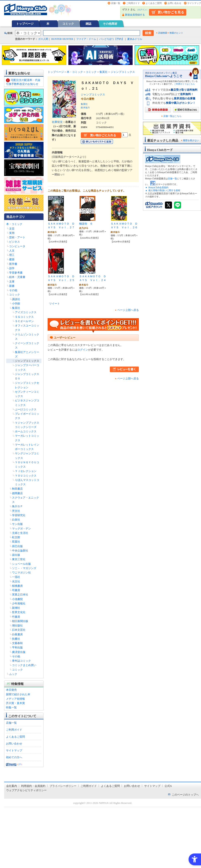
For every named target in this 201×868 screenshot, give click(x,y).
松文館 (16, 537)
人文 (12, 251)
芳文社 (16, 511)
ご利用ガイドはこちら (184, 84)
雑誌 (88, 24)
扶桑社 (16, 639)
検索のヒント (176, 33)
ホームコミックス (26, 431)
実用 (12, 233)
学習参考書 (16, 273)
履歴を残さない (191, 140)
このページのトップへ (185, 795)
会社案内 (12, 786)
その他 (13, 290)
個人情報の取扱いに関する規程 (164, 190)
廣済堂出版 (19, 652)
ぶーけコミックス (26, 409)
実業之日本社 (20, 595)
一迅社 (16, 577)
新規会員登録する (135, 15)
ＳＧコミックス (24, 317)
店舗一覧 (116, 3)
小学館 (16, 304)
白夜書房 (17, 634)
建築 (12, 259)
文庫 (12, 282)
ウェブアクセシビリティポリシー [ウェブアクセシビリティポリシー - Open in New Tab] (26, 790)
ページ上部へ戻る (128, 310)
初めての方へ (14, 757)
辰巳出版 (17, 546)
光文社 (16, 581)
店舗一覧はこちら (172, 116)
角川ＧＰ (17, 506)
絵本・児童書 (17, 277)
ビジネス (15, 242)
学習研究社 (19, 515)
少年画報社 (19, 603)
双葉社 (16, 542)
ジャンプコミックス (27, 361)
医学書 (13, 264)
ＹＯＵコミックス (26, 476)
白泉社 (16, 520)
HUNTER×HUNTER (62, 39)
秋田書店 (17, 489)
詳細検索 (163, 33)
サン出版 (17, 524)
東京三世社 (19, 559)
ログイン (142, 10)
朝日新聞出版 (20, 621)
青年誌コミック (21, 661)
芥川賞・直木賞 (15, 703)
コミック (68, 24)
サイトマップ (194, 3)
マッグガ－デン (21, 529)
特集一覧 (11, 707)
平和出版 (17, 647)
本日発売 (11, 690)
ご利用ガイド (133, 3)
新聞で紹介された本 (18, 694)
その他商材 (110, 24)
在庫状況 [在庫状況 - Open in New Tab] (57, 122)
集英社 (16, 308)
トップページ (25, 24)
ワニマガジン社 (21, 573)
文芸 (12, 229)
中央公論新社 (20, 551)
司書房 (16, 590)
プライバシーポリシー (63, 786)
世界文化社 (19, 612)
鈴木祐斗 (85, 108)
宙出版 (16, 555)
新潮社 (16, 608)
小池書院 (17, 599)
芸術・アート (17, 237)
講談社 (16, 299)
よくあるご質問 (154, 3)
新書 (12, 286)
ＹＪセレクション (26, 471)
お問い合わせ (174, 3)
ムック (13, 674)
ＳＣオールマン (24, 321)
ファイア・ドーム (86, 39)
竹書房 (16, 617)
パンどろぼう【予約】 (112, 39)
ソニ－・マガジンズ (24, 568)
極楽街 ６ (86, 224)
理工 (12, 255)
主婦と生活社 (20, 533)
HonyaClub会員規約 (158, 187)
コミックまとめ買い (24, 665)
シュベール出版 (21, 564)
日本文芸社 (19, 630)
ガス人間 (43, 39)
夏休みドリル (135, 39)
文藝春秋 (17, 643)
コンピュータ (17, 246)
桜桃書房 (17, 586)
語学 (12, 268)
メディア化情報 (15, 699)
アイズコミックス (26, 312)
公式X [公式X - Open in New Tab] (168, 786)
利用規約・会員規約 (33, 786)
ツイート (54, 304)
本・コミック (14, 224)
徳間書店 (17, 493)
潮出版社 (17, 625)
